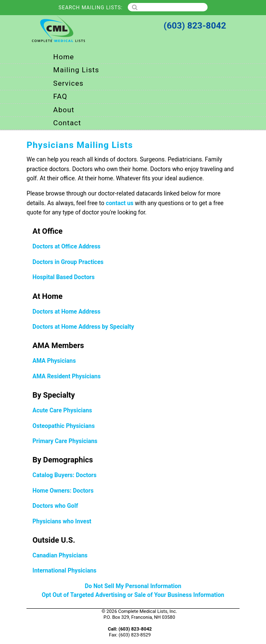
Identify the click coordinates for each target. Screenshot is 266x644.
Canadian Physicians (60, 556)
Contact (67, 123)
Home (64, 57)
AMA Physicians (54, 361)
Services (68, 83)
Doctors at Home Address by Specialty (83, 327)
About (64, 110)
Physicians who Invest (62, 521)
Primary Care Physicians (65, 441)
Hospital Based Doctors (63, 277)
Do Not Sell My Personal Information (133, 586)
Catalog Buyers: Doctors (64, 475)
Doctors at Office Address (66, 247)
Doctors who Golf (55, 506)
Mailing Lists (76, 70)
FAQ (61, 96)
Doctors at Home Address (66, 312)
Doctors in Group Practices (68, 262)
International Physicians (64, 571)
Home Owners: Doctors (63, 491)
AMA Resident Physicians (66, 376)
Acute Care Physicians (62, 410)
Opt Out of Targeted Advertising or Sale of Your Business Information (133, 595)
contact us (120, 203)
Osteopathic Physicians (63, 426)
